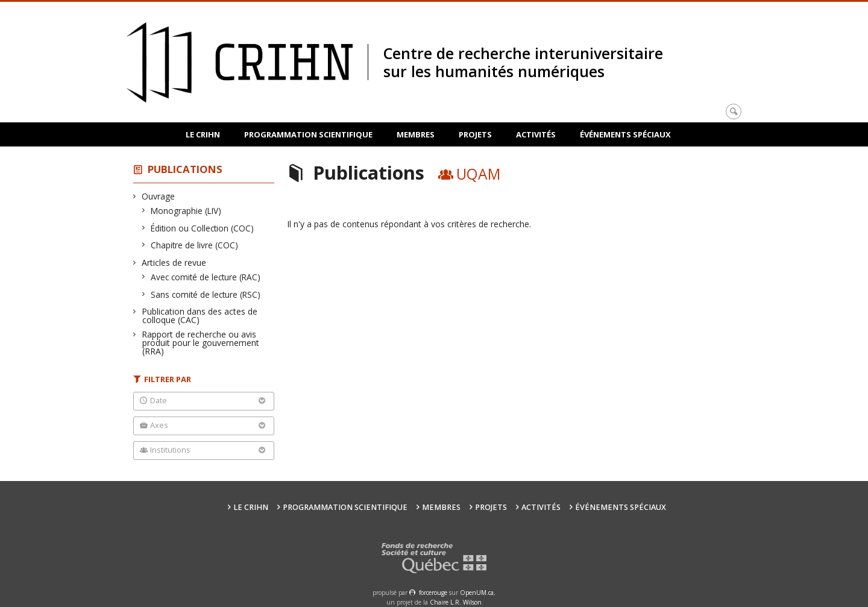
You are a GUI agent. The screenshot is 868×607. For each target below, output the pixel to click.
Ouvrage (159, 196)
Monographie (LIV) (186, 211)
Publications (185, 169)
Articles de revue (174, 263)
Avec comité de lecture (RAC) (206, 277)
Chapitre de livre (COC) (195, 245)
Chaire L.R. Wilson (456, 602)
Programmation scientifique (308, 134)
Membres (416, 134)
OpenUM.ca (477, 593)
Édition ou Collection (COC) (203, 228)
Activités (536, 134)
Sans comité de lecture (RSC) (206, 294)
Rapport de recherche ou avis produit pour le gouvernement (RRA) (201, 343)
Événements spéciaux (625, 134)
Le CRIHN (203, 134)
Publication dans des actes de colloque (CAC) (200, 316)
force (433, 593)
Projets (475, 134)
